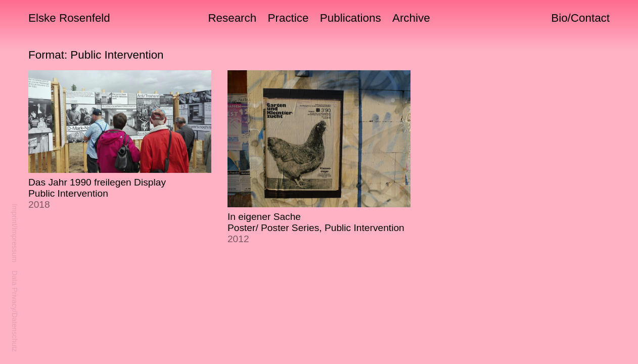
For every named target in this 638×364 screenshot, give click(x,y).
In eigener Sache (316, 228)
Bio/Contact (580, 18)
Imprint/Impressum (15, 233)
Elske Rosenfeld (69, 18)
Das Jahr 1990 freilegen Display (97, 193)
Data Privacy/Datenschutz (15, 311)
